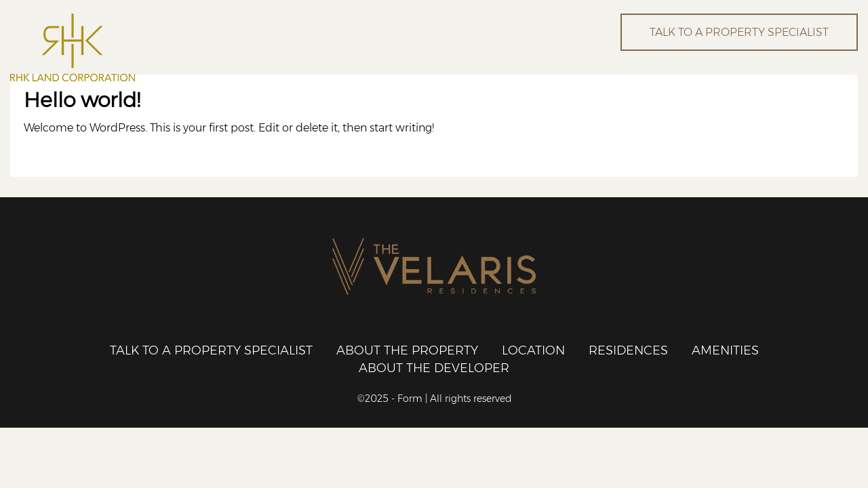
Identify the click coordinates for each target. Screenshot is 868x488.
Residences (628, 350)
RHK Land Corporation (144, 47)
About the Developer (434, 368)
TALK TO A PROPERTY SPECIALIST (739, 32)
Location (533, 350)
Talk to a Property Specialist (211, 350)
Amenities (725, 350)
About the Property (407, 350)
